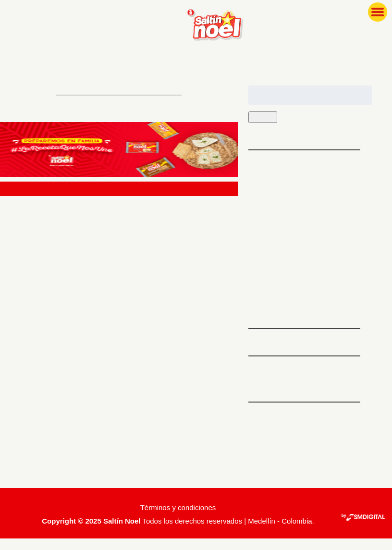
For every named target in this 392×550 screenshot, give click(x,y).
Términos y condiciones (178, 519)
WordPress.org (276, 477)
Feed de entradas (282, 444)
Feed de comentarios (289, 460)
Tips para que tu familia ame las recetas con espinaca (303, 213)
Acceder (264, 427)
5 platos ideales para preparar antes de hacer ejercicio (302, 175)
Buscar (265, 117)
